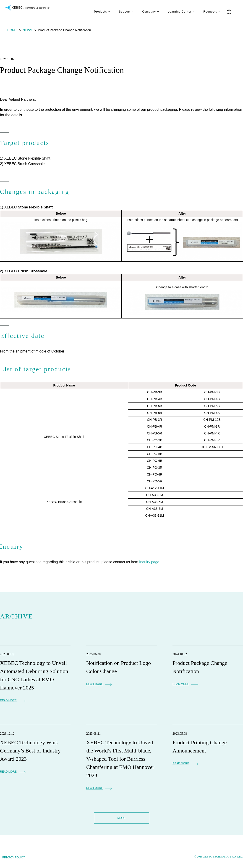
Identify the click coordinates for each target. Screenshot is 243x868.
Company (145, 12)
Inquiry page (149, 562)
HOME (12, 30)
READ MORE (8, 700)
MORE (122, 818)
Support (120, 12)
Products (96, 12)
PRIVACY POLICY (14, 857)
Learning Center (175, 12)
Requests (206, 12)
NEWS (27, 30)
